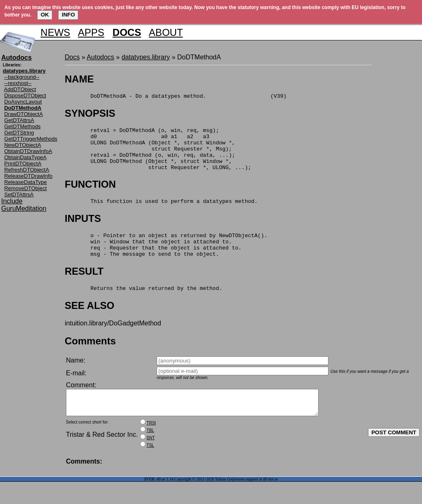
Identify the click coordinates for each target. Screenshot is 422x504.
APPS (91, 32)
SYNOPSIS (90, 114)
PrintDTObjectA (23, 164)
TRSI (151, 445)
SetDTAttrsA (19, 194)
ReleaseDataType (25, 182)
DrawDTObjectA (23, 114)
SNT (151, 460)
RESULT (84, 287)
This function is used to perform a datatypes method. (161, 212)
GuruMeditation (24, 208)
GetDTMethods (22, 126)
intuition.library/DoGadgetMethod (113, 340)
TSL (150, 467)
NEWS (55, 32)
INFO (68, 15)
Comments (90, 358)
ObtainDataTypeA (25, 157)
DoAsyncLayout (23, 102)
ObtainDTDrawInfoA (28, 151)
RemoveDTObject (25, 188)
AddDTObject (20, 89)
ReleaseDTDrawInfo (28, 176)
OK (45, 15)
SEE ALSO (89, 323)
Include (12, 201)
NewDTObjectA (22, 145)
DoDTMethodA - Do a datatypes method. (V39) (176, 97)
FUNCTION (90, 194)
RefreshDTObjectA (27, 170)
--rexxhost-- (18, 83)
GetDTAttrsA (19, 120)
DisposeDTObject (25, 95)
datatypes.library (146, 57)
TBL (150, 453)
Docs (72, 57)
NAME (79, 79)
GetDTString (19, 133)
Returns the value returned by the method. (143, 305)
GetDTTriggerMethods (31, 139)
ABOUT (166, 32)
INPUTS (83, 230)
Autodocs (100, 57)
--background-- (22, 77)
